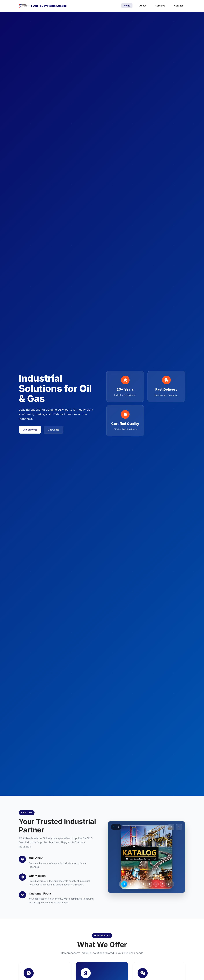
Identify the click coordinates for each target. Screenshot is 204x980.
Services (160, 6)
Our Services (30, 430)
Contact (179, 6)
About (143, 6)
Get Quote (53, 430)
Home (127, 6)
